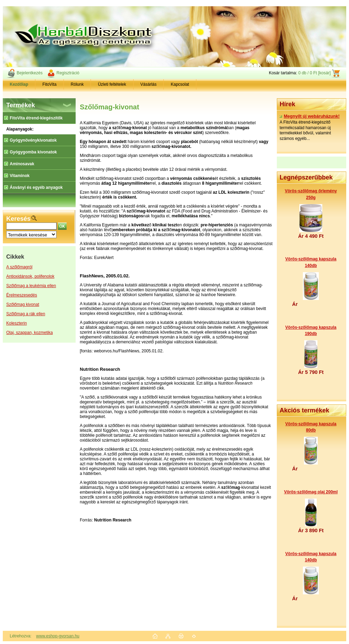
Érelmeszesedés (22, 295)
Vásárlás (149, 84)
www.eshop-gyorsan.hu (58, 636)
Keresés (18, 219)
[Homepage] (19, 84)
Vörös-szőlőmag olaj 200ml (311, 492)
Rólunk (77, 84)
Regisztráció (68, 73)
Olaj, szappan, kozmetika (29, 333)
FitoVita (49, 84)
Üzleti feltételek (112, 84)
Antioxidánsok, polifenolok (30, 276)
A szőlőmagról (19, 267)
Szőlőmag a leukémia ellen (31, 286)
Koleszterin (16, 323)
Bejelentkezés (30, 73)
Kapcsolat (180, 84)
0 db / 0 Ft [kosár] (314, 73)
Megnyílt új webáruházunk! (310, 116)
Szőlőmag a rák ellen (26, 314)
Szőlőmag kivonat (23, 304)
